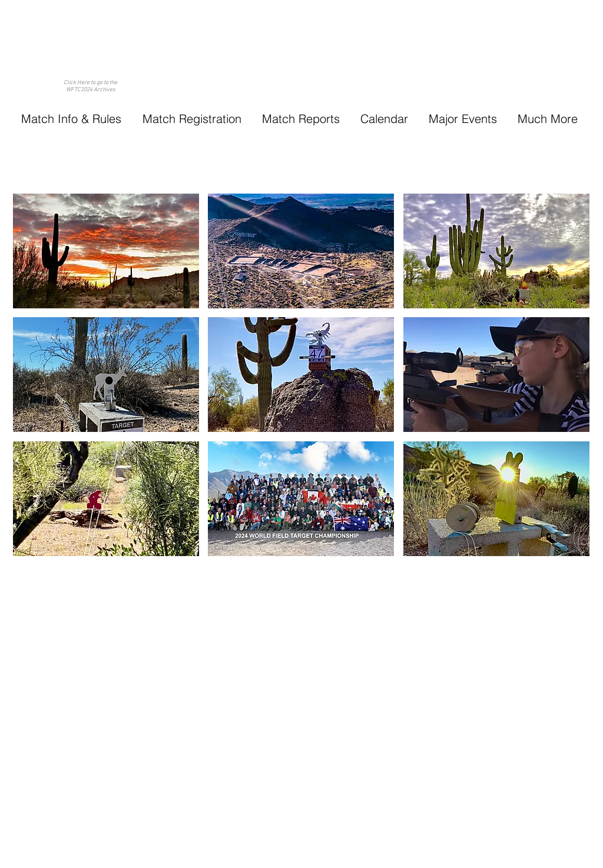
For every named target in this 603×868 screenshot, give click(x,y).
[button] (71, 119)
